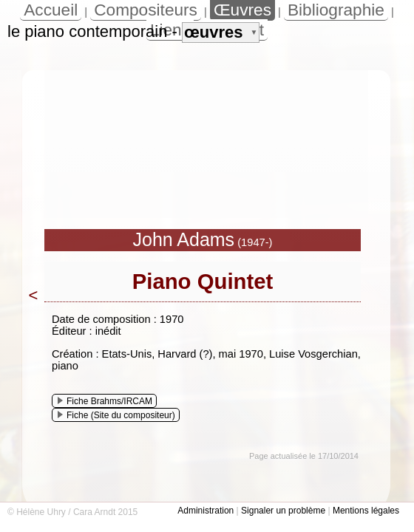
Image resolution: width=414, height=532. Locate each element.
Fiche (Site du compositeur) (116, 415)
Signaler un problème (283, 511)
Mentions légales (366, 511)
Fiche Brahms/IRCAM (105, 401)
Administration (206, 511)
